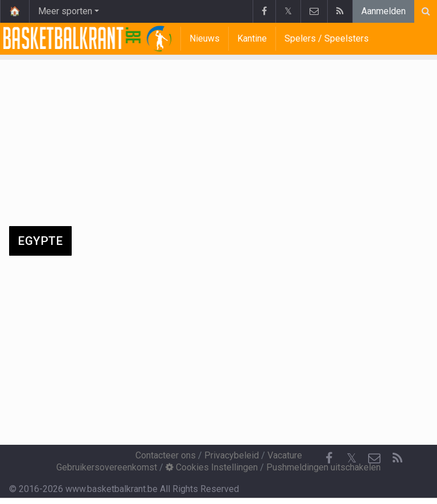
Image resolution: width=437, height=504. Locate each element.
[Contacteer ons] (374, 458)
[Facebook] (329, 458)
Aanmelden (384, 11)
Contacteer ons (166, 455)
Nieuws (205, 38)
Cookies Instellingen (212, 467)
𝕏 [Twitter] (352, 458)
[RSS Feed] (397, 458)
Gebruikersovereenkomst (107, 467)
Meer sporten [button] (65, 11)
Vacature (285, 455)
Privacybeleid (232, 455)
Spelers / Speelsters (327, 38)
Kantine (252, 38)
